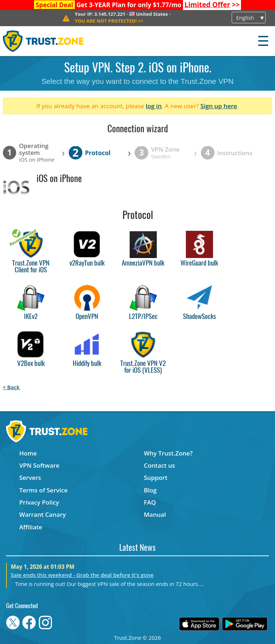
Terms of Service (44, 490)
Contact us (160, 465)
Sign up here (219, 106)
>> (212, 5)
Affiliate (31, 527)
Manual (155, 514)
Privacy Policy (39, 502)
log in (154, 106)
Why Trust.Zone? (168, 453)
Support (156, 478)
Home (28, 453)
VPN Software (39, 465)
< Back (11, 387)
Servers (30, 478)
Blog (150, 490)
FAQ (150, 502)
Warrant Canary (43, 514)
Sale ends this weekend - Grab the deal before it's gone (82, 575)
